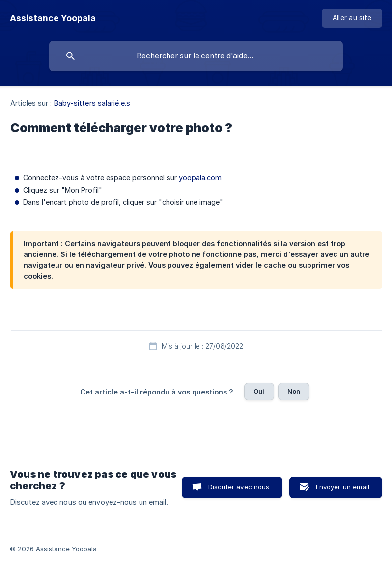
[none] (53, 18)
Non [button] (294, 391)
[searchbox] (196, 56)
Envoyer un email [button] (343, 487)
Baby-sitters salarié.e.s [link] (92, 103)
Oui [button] (259, 391)
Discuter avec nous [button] (239, 487)
